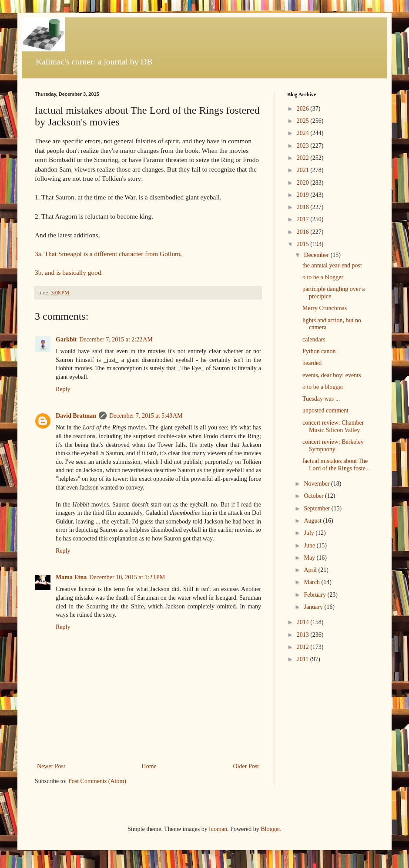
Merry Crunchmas (325, 308)
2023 (304, 146)
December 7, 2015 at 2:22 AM (116, 339)
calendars (314, 339)
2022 (304, 158)
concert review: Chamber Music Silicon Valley (333, 426)
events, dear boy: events (332, 375)
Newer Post (51, 766)
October (314, 496)
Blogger (270, 829)
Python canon (319, 351)
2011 (303, 659)
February (315, 595)
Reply (63, 389)
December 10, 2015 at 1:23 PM (127, 577)
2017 (304, 219)
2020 (304, 183)
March (312, 582)
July (310, 533)
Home (149, 766)
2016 (304, 232)
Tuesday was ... (321, 399)
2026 (304, 109)
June (310, 545)
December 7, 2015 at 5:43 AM (146, 416)
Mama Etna (71, 577)
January (314, 607)
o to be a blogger (323, 277)
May (310, 558)
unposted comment (325, 410)
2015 (304, 244)
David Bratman (76, 416)
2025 (304, 121)
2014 (304, 622)
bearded (312, 363)
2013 (304, 635)
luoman (218, 829)
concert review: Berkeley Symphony (333, 446)
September (317, 508)
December (317, 255)
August (313, 521)
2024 (304, 133)
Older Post (246, 766)
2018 (304, 207)
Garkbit (66, 339)
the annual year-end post (332, 265)
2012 (304, 647)
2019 (304, 195)
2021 (304, 170)
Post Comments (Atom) (97, 781)
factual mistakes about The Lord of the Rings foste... (336, 465)
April (311, 570)
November (317, 484)
